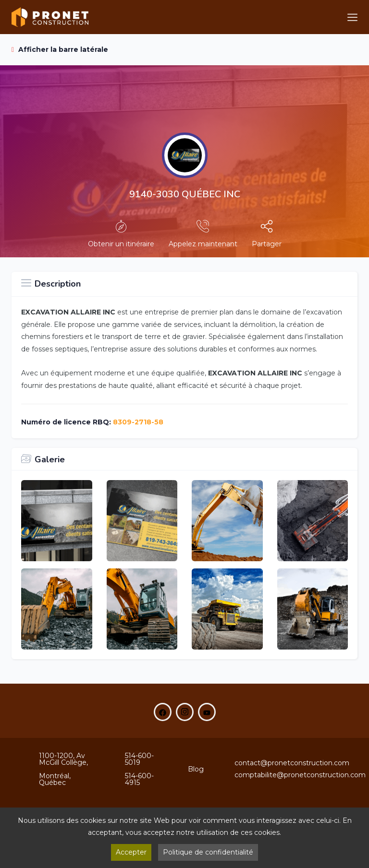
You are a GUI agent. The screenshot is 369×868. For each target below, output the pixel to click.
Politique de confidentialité (208, 852)
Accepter (131, 852)
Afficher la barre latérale (60, 49)
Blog (196, 769)
